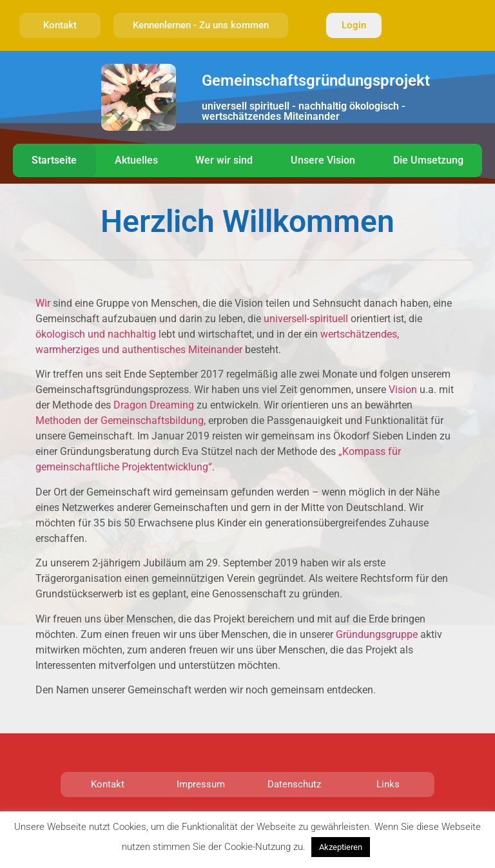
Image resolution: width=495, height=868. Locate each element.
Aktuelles (136, 160)
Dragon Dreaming (154, 405)
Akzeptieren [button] (341, 847)
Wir (43, 303)
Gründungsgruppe (377, 634)
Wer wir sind (224, 160)
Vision (403, 390)
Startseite (54, 160)
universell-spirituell (307, 319)
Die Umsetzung (428, 160)
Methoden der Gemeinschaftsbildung (120, 420)
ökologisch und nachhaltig (97, 334)
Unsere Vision (323, 160)
